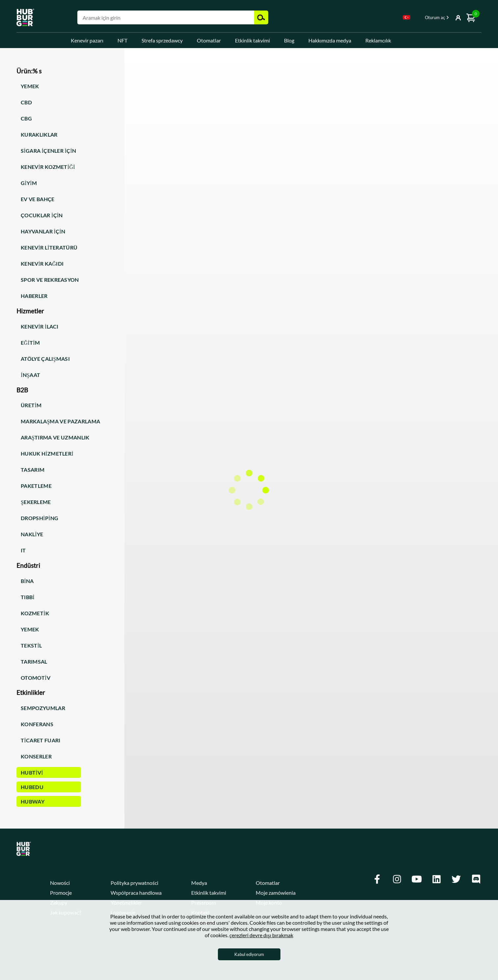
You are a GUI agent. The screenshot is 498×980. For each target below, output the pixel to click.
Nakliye (32, 534)
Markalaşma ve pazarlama (60, 421)
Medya (199, 883)
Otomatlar (209, 40)
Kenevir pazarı (87, 40)
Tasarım (33, 470)
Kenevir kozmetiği (48, 167)
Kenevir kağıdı (42, 264)
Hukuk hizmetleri (47, 453)
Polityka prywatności (134, 883)
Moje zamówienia (276, 893)
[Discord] (476, 879)
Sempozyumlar (43, 708)
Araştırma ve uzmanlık (55, 437)
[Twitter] (456, 879)
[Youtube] (417, 879)
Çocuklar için (42, 215)
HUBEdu (32, 787)
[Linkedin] (436, 879)
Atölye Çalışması (45, 359)
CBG (26, 118)
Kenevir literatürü (49, 247)
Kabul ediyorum (249, 954)
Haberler (34, 296)
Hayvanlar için (43, 231)
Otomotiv (36, 678)
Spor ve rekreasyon (50, 280)
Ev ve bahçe (38, 199)
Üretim (31, 405)
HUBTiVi (32, 772)
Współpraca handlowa (136, 893)
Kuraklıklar (39, 134)
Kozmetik (35, 613)
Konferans (37, 724)
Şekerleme (36, 502)
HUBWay (33, 801)
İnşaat (30, 375)
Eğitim (30, 343)
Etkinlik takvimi (252, 40)
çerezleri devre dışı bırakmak (261, 935)
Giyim (29, 183)
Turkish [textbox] (406, 17)
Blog (289, 40)
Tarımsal (34, 662)
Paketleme (36, 486)
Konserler (36, 756)
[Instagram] (397, 879)
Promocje (61, 893)
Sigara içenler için (48, 151)
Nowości (60, 883)
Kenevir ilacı (40, 326)
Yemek (30, 86)
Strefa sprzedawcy (162, 40)
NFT (122, 40)
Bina (27, 581)
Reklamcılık (378, 40)
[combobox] (406, 18)
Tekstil (31, 645)
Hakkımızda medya (330, 40)
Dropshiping (39, 518)
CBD (26, 102)
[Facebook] (377, 879)
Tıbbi (28, 597)
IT (23, 550)
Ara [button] (261, 17)
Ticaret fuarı (41, 740)
